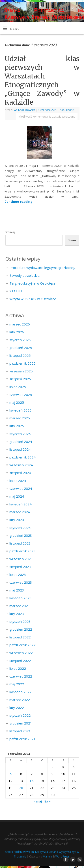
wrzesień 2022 (21, 653)
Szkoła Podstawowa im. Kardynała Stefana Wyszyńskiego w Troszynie (44, 17)
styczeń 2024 (20, 528)
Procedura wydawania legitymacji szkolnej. (42, 268)
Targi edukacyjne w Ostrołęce (32, 283)
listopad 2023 (20, 543)
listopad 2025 (20, 355)
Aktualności (67, 110)
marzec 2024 (20, 512)
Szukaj (10, 232)
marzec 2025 (20, 418)
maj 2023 (17, 590)
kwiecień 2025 (20, 410)
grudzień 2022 (21, 629)
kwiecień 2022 (20, 692)
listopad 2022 (20, 637)
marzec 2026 (20, 324)
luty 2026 (17, 332)
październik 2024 (23, 457)
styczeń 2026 (20, 340)
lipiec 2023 (18, 574)
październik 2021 (23, 739)
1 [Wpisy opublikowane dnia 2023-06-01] (42, 767)
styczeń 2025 (20, 434)
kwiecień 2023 (20, 598)
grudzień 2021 (21, 723)
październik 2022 (23, 645)
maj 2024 (17, 496)
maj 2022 (17, 684)
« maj (38, 801)
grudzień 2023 (21, 535)
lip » (48, 801)
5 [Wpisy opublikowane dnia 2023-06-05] (11, 774)
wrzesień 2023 (21, 559)
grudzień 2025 (21, 348)
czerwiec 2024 (21, 488)
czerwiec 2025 (21, 395)
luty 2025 (17, 426)
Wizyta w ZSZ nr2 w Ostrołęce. (33, 299)
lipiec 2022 (18, 668)
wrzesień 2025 (21, 371)
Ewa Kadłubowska (24, 110)
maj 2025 (17, 402)
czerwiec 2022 (21, 676)
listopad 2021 (20, 731)
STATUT (16, 291)
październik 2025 (23, 363)
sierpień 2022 (20, 661)
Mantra (47, 856)
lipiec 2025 (18, 387)
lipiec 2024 (18, 481)
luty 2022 (17, 707)
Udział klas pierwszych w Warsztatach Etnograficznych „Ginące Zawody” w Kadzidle (42, 80)
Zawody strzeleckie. (25, 275)
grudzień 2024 (21, 441)
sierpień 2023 (20, 567)
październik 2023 (23, 551)
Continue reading (20, 202)
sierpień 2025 (20, 379)
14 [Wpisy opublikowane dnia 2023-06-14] (32, 781)
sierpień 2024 (20, 473)
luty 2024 (17, 520)
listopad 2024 (20, 449)
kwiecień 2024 (20, 504)
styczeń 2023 (20, 621)
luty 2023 (17, 614)
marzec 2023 (20, 606)
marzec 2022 (20, 700)
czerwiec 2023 (21, 582)
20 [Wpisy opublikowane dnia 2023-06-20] (21, 788)
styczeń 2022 (20, 715)
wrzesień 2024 (21, 465)
